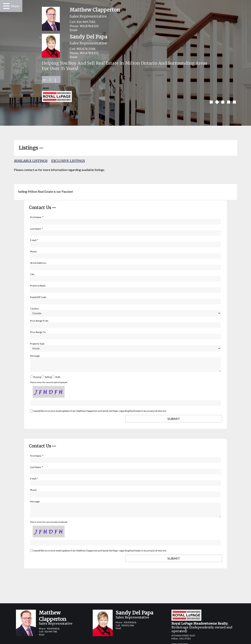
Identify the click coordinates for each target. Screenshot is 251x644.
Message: (35, 356)
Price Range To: (38, 332)
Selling (48, 379)
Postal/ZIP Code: (38, 297)
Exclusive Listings (68, 161)
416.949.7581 (86, 22)
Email (73, 30)
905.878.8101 (89, 26)
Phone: (34, 251)
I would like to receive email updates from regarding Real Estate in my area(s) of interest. (100, 413)
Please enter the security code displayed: (49, 385)
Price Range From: (39, 321)
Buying (37, 379)
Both (58, 379)
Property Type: (38, 344)
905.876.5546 (86, 49)
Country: (35, 309)
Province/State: (38, 286)
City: (32, 274)
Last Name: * (36, 229)
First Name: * (37, 217)
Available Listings (31, 161)
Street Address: (38, 263)
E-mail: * (34, 240)
